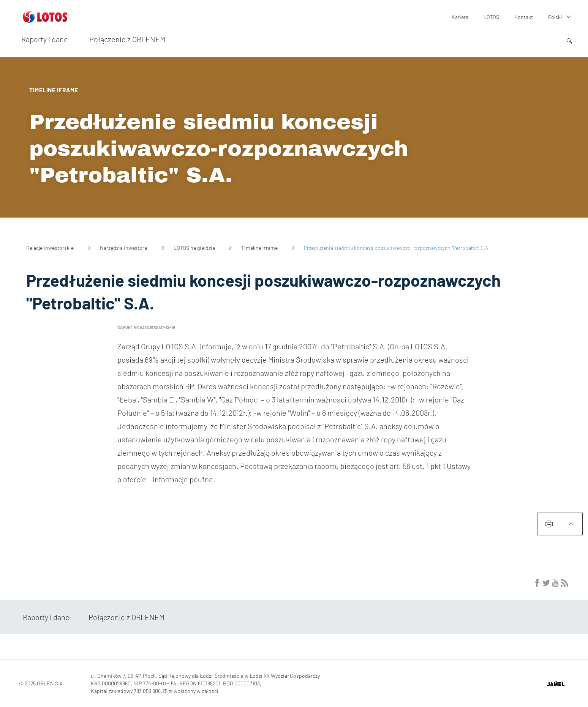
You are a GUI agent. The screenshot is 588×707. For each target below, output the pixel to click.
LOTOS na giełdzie (194, 248)
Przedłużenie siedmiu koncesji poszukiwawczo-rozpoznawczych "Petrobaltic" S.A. (219, 149)
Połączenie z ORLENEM (127, 39)
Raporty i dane (45, 39)
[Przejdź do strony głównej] (45, 20)
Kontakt (524, 17)
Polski (555, 17)
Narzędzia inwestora (123, 248)
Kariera (460, 17)
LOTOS (491, 17)
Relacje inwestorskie (50, 248)
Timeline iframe (259, 248)
